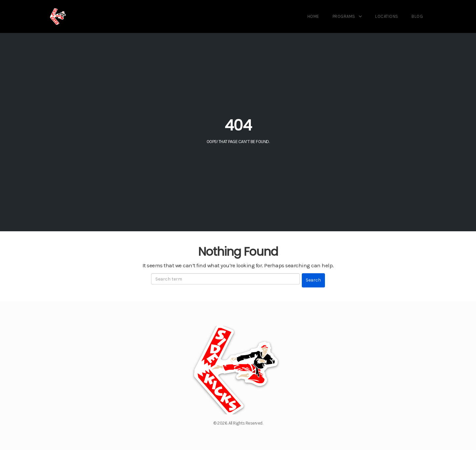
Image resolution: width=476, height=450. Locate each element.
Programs (344, 16)
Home (313, 16)
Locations (387, 16)
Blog (417, 16)
